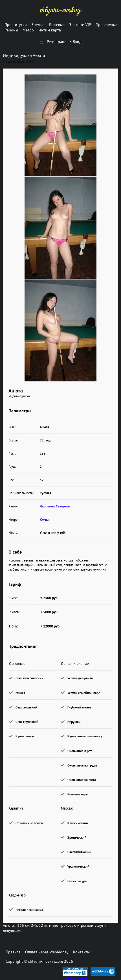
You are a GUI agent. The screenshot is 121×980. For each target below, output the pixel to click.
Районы (11, 30)
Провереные (107, 25)
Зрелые (38, 25)
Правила (13, 952)
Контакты (81, 952)
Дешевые (57, 25)
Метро (28, 30)
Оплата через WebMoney (47, 952)
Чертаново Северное (55, 506)
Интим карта (50, 30)
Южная (45, 519)
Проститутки (16, 25)
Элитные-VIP (80, 25)
